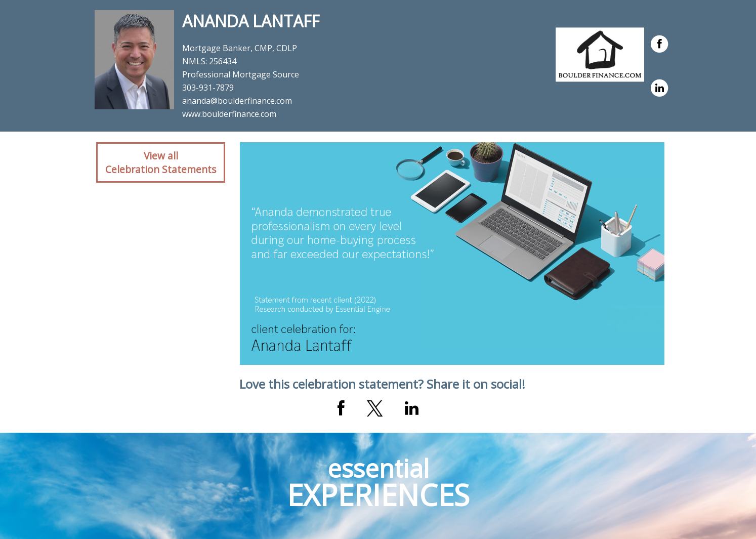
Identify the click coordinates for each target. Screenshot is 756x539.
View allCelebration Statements (161, 162)
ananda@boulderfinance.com (237, 101)
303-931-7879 (208, 88)
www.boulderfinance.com (229, 114)
